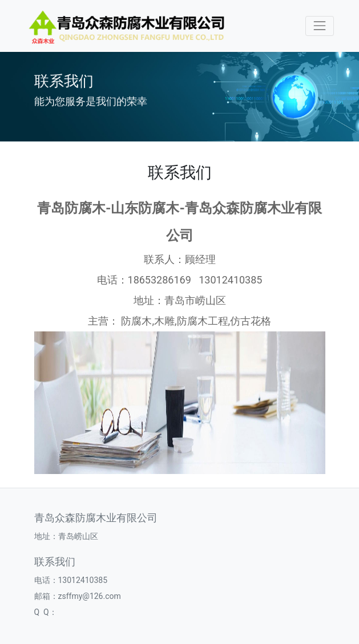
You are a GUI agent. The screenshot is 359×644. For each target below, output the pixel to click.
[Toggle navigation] (319, 26)
